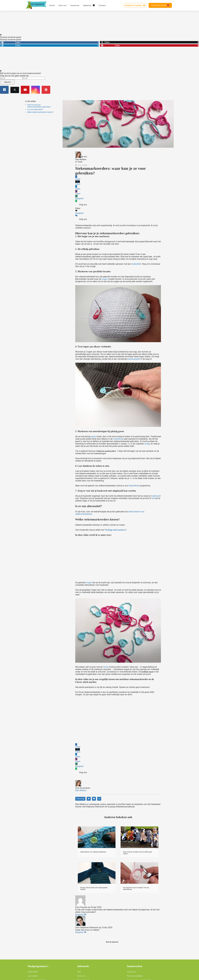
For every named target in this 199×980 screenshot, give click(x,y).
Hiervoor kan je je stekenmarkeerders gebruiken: (39, 106)
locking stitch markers (116, 530)
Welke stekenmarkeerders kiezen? (40, 112)
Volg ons (7, 82)
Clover (106, 667)
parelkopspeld (134, 359)
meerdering (118, 439)
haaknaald (156, 496)
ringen (89, 583)
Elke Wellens (81, 159)
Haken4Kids (134, 486)
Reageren (81, 914)
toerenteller (136, 264)
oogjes (105, 279)
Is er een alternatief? (35, 109)
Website (80, 799)
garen (94, 436)
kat (153, 498)
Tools (80, 162)
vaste (147, 444)
